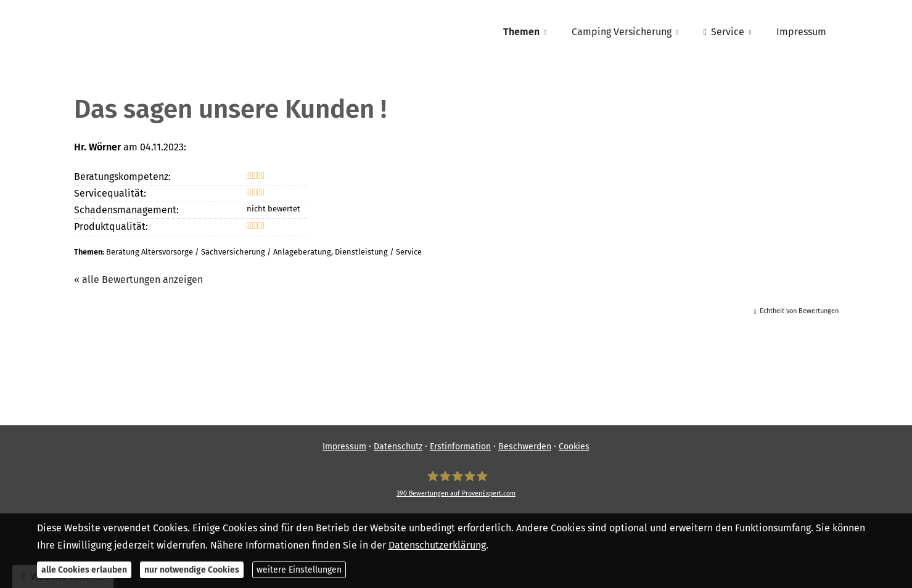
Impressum (344, 447)
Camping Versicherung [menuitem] (622, 32)
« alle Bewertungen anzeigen (138, 280)
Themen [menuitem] (521, 32)
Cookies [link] (574, 447)
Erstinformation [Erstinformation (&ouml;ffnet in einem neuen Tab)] (460, 447)
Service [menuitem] (723, 32)
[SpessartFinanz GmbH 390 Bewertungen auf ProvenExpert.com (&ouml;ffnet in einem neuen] (456, 484)
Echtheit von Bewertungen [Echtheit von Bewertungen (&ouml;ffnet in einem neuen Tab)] (799, 311)
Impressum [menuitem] (801, 32)
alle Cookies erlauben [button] (84, 570)
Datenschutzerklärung (437, 545)
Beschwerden (525, 447)
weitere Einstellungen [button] (299, 570)
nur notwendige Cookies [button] (192, 570)
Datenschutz (398, 447)
